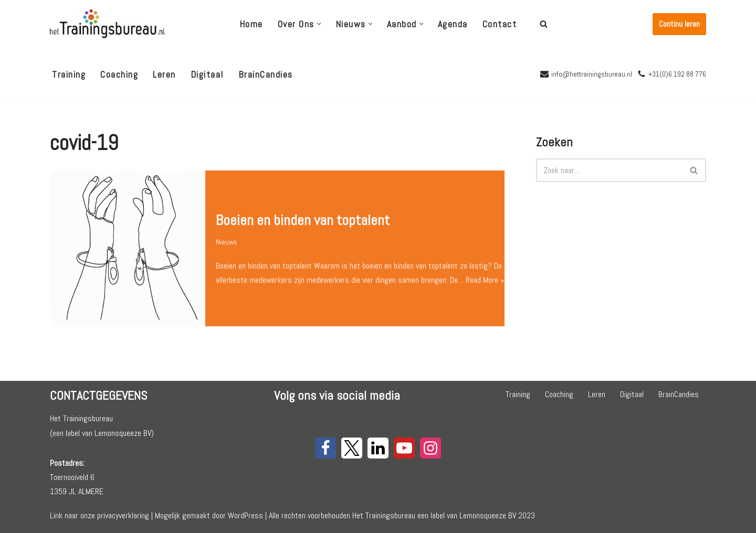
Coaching (119, 74)
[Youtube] (404, 448)
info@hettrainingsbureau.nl (592, 74)
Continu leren (679, 24)
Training (69, 74)
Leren (164, 74)
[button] (319, 24)
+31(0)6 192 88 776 (677, 74)
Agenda (453, 24)
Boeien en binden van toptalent (303, 213)
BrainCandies (266, 74)
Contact (500, 24)
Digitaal (207, 74)
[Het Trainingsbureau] (108, 24)
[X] (352, 448)
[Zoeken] (544, 24)
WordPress (245, 515)
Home (251, 24)
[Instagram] (430, 448)
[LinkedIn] (378, 448)
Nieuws (227, 234)
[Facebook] (325, 448)
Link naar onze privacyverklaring (99, 515)
